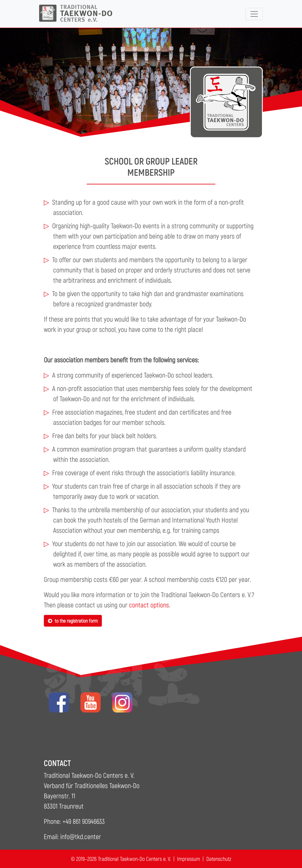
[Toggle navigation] (254, 14)
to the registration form (73, 621)
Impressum (189, 859)
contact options (149, 605)
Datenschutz (219, 859)
